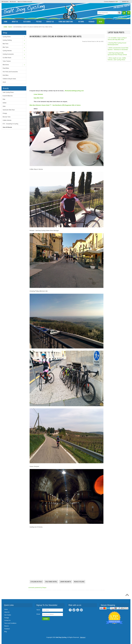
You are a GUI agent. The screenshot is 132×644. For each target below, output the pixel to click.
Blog (10, 27)
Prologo (5, 113)
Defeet (4, 103)
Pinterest (81, 610)
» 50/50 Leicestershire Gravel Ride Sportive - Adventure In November (118, 49)
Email (38, 614)
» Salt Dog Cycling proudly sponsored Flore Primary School (117, 54)
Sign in (19, 2)
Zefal (4, 106)
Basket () (125, 2)
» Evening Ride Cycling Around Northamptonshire (117, 44)
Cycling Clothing (7, 40)
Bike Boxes (6, 65)
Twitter (74, 610)
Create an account (27, 2)
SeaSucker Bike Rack (9, 110)
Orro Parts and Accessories (10, 72)
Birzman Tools (7, 117)
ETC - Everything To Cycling (10, 124)
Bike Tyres (6, 47)
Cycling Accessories (8, 54)
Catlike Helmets (7, 120)
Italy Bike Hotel (39, 98)
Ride (4, 99)
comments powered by (37, 588)
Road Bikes (6, 68)
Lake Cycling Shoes (8, 92)
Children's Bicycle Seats (9, 79)
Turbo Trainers (7, 61)
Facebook (70, 610)
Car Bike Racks (7, 58)
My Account (13, 2)
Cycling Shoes (7, 37)
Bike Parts (6, 44)
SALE (4, 82)
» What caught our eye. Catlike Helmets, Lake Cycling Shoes (117, 59)
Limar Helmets (38, 94)
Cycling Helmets (7, 51)
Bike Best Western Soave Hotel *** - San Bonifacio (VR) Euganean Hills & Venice (55, 105)
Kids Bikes (6, 75)
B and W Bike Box (8, 96)
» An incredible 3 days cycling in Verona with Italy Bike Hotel (117, 39)
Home (5, 27)
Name (38, 610)
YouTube (78, 610)
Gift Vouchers (5, 2)
